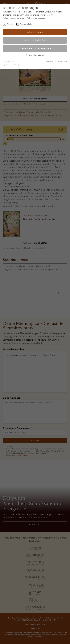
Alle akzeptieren (35, 32)
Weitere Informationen (35, 55)
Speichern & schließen (35, 40)
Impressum (51, 61)
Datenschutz (62, 61)
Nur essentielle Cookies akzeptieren (35, 48)
